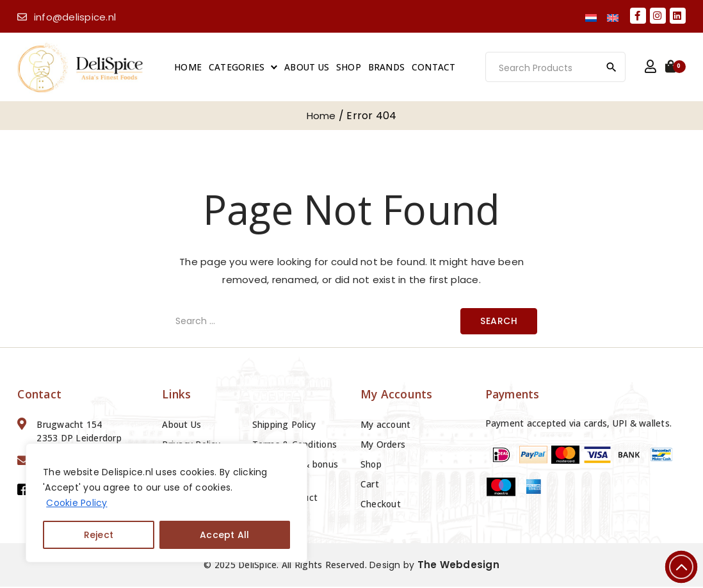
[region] (166, 503)
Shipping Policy (284, 426)
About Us (309, 68)
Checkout (381, 505)
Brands (389, 68)
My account (386, 426)
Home (190, 68)
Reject (99, 535)
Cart (370, 485)
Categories (239, 68)
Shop (351, 68)
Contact (436, 68)
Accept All (225, 535)
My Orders (383, 445)
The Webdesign (458, 566)
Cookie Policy (77, 503)
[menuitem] (591, 17)
